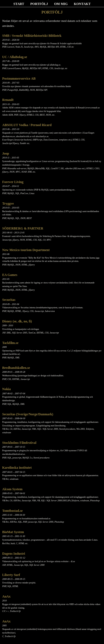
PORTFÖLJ (39, 4)
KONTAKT (82, 4)
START (19, 4)
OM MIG (61, 4)
